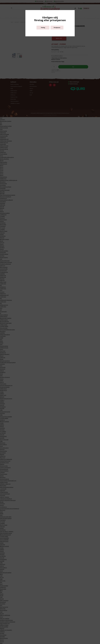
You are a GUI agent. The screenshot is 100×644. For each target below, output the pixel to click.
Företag (43, 28)
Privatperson (57, 28)
